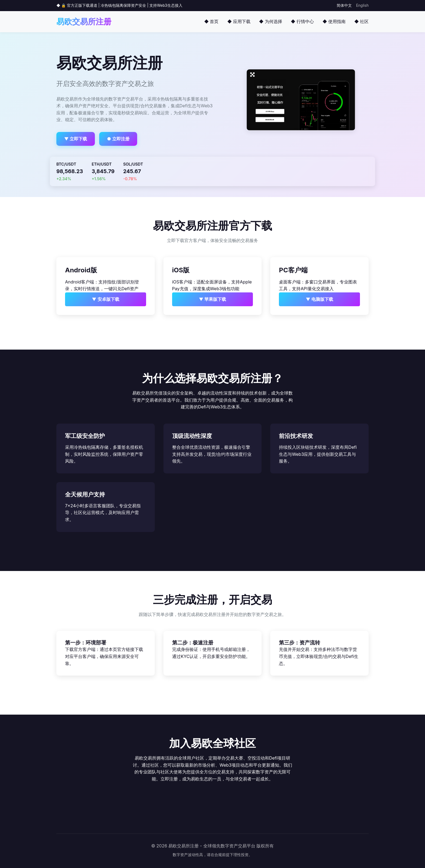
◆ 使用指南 (334, 21)
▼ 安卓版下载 (106, 299)
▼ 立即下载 (76, 139)
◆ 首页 (211, 21)
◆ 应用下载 (239, 21)
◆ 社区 (361, 21)
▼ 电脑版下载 (319, 299)
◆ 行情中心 (302, 21)
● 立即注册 (118, 139)
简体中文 (344, 5)
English (362, 5)
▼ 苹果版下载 (213, 299)
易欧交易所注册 (84, 22)
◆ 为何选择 (271, 21)
